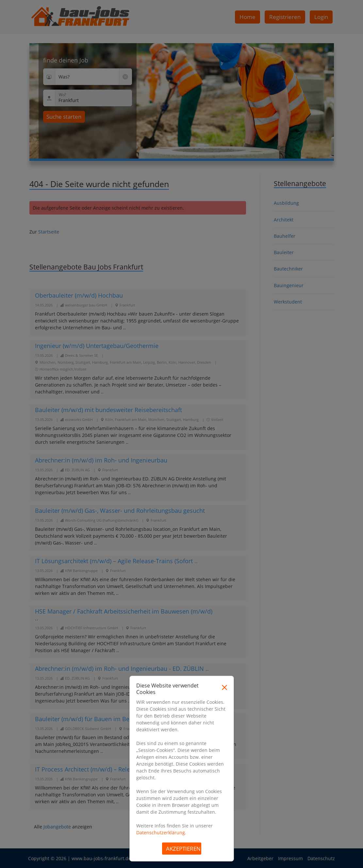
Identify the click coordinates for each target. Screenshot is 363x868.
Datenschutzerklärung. (161, 833)
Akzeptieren (183, 849)
